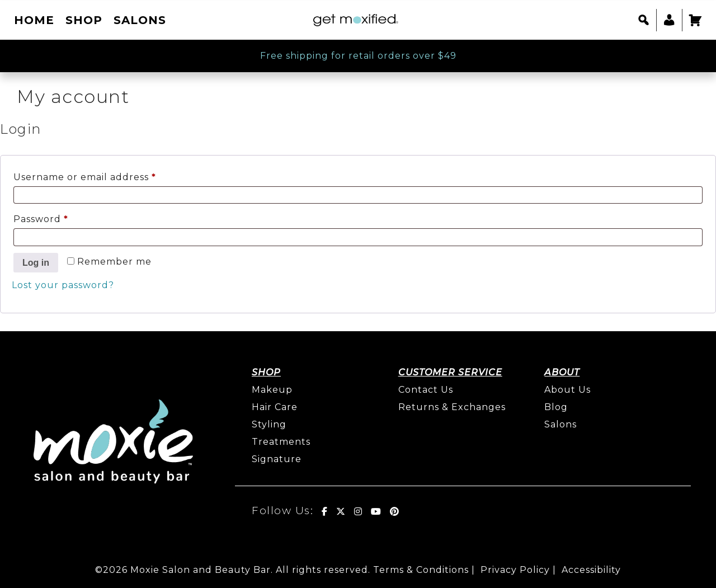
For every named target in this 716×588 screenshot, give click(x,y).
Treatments (281, 442)
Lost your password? (63, 285)
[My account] (669, 20)
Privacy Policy (515, 570)
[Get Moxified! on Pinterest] (395, 511)
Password (64, 217)
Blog (556, 407)
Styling (269, 424)
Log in (36, 263)
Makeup (272, 390)
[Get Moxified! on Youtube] (376, 511)
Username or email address (108, 175)
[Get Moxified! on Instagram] (358, 511)
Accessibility (591, 570)
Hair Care (275, 407)
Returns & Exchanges (452, 407)
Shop (84, 20)
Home (34, 20)
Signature (277, 459)
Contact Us (426, 390)
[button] (644, 20)
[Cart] (695, 20)
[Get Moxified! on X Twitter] (341, 511)
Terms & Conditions (421, 570)
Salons (140, 20)
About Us (567, 390)
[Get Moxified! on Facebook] (325, 511)
